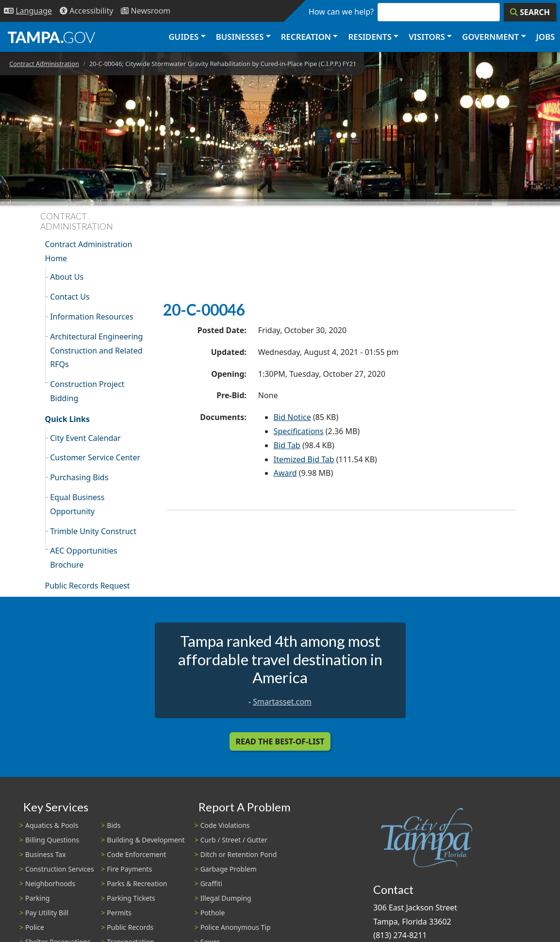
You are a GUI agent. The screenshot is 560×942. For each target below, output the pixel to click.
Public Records (130, 927)
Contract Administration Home (89, 251)
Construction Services (60, 869)
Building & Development (146, 840)
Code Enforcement (136, 854)
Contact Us (70, 297)
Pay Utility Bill (47, 913)
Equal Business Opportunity (77, 504)
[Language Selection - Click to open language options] (28, 11)
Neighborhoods (50, 883)
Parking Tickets (131, 898)
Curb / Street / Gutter (234, 840)
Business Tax (46, 854)
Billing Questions (52, 840)
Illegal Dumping (226, 898)
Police (35, 927)
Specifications (299, 431)
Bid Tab (287, 445)
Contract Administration (44, 64)
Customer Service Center (95, 457)
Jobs (546, 37)
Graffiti (211, 883)
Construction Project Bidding (87, 391)
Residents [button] (370, 37)
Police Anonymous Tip (236, 927)
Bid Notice (292, 417)
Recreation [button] (306, 37)
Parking (37, 898)
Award (285, 473)
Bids (114, 825)
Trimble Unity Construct (93, 531)
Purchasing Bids (79, 477)
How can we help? (341, 12)
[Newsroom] (146, 11)
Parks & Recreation (137, 883)
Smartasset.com (282, 702)
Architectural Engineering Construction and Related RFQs (96, 351)
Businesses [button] (240, 37)
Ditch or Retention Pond (239, 854)
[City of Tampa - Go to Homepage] (51, 37)
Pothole (213, 913)
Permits (119, 913)
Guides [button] (183, 37)
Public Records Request (88, 586)
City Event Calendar (85, 438)
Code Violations (225, 825)
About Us (67, 277)
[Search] (530, 12)
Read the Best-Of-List (280, 741)
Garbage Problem (229, 869)
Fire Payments (129, 869)
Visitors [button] (427, 37)
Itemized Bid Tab (304, 459)
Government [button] (490, 37)
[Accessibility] (86, 11)
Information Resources (92, 317)
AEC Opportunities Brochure (83, 558)
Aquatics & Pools (52, 825)
